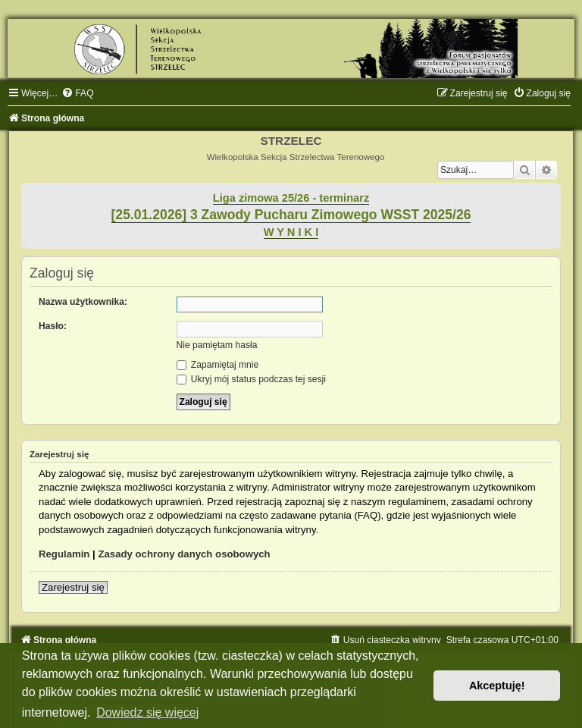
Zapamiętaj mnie (218, 365)
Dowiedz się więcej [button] (147, 712)
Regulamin (64, 554)
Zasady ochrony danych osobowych (184, 554)
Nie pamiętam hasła (217, 345)
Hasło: (53, 326)
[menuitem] (77, 93)
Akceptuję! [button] (497, 686)
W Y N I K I (291, 232)
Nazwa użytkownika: (83, 302)
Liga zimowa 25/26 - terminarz (291, 198)
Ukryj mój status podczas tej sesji (251, 379)
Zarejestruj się (73, 587)
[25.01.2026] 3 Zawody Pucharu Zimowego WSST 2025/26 (291, 215)
